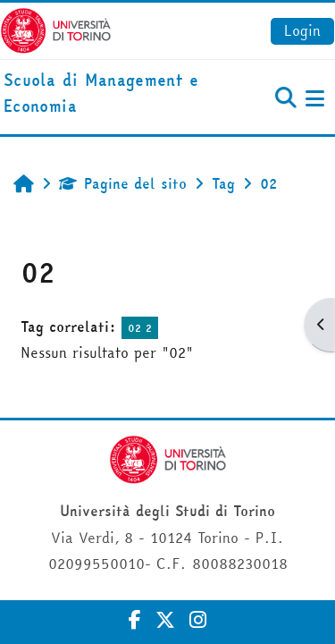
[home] (112, 94)
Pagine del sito (123, 183)
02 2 (140, 328)
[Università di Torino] (56, 29)
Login (302, 30)
